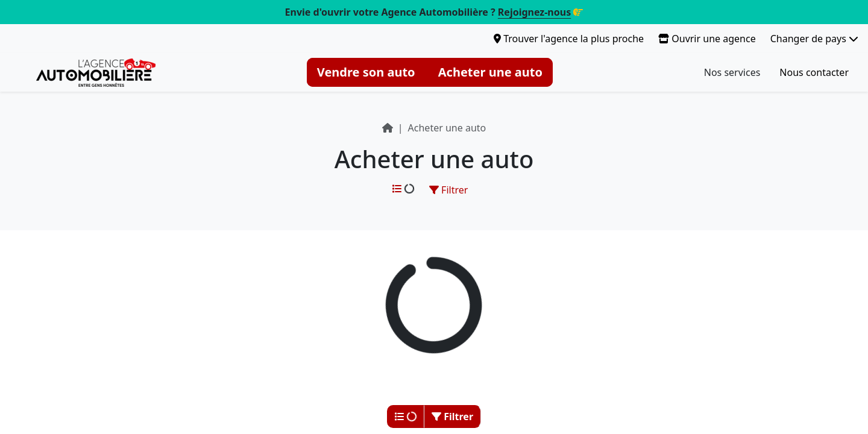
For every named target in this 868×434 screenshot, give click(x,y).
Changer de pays (814, 39)
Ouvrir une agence (707, 39)
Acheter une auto (490, 72)
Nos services (732, 72)
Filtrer (448, 190)
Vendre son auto (366, 72)
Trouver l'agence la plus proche (569, 39)
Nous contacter (814, 72)
